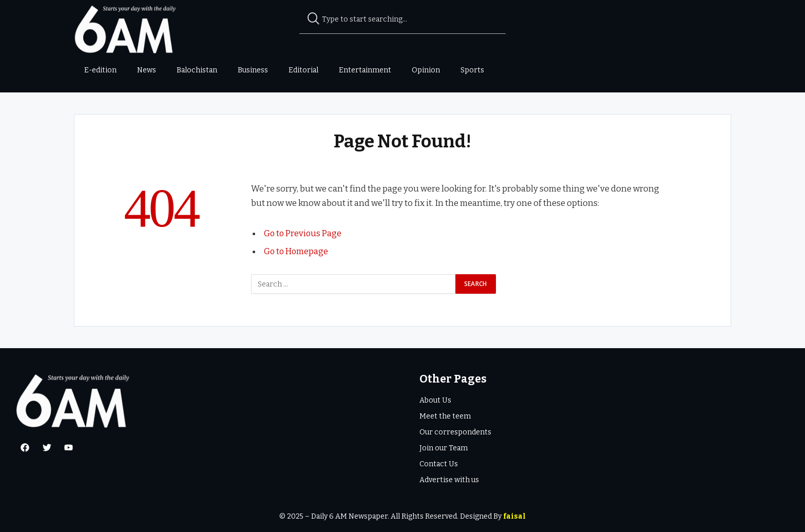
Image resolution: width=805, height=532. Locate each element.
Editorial (303, 70)
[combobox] (403, 20)
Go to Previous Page (304, 233)
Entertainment (365, 70)
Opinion (426, 70)
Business (253, 70)
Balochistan (197, 70)
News (147, 70)
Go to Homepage (297, 251)
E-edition (100, 70)
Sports (472, 70)
